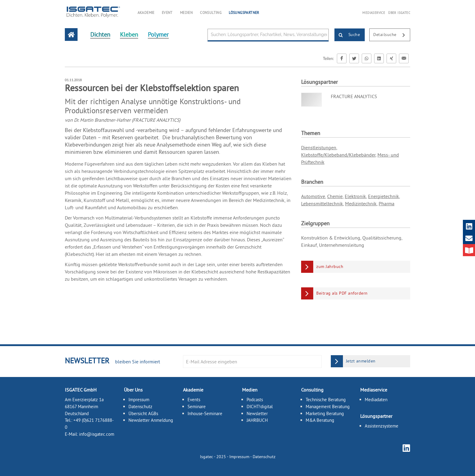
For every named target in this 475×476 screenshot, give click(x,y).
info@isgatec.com (97, 434)
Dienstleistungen (319, 147)
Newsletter (257, 413)
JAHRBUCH (257, 420)
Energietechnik (384, 196)
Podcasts (255, 400)
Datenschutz (140, 406)
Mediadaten (376, 400)
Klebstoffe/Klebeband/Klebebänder (338, 155)
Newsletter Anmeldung (151, 420)
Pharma (387, 203)
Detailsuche (392, 35)
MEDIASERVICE (374, 13)
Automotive (313, 196)
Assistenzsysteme (382, 426)
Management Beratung (328, 406)
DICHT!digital (260, 406)
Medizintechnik (361, 203)
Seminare (197, 406)
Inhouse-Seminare (205, 413)
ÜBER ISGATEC (399, 13)
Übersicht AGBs (143, 413)
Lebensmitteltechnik (322, 203)
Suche (347, 35)
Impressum (139, 400)
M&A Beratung (320, 420)
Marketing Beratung (325, 413)
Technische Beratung (326, 400)
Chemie (335, 196)
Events (194, 400)
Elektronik (355, 196)
